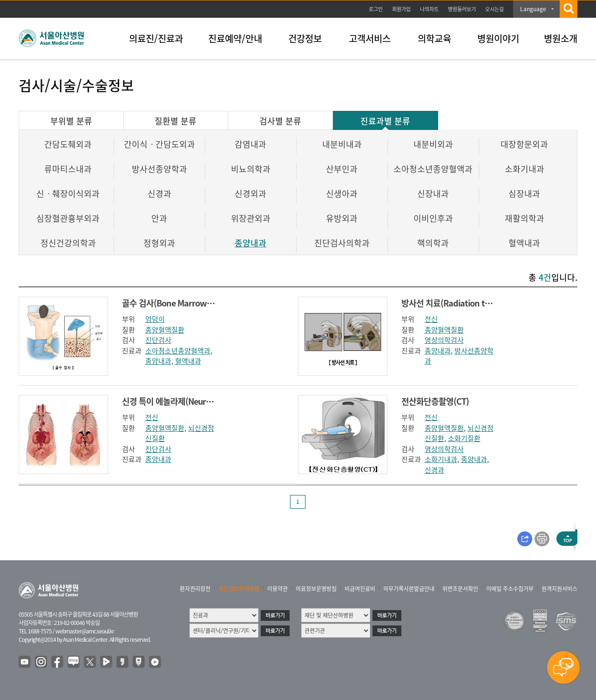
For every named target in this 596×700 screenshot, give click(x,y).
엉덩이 (155, 319)
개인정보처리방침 (239, 589)
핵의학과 (433, 243)
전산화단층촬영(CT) (435, 401)
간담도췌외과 (68, 144)
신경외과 (251, 194)
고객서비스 (370, 38)
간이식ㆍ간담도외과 (159, 144)
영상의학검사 (444, 340)
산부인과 (342, 169)
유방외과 (342, 218)
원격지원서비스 (559, 589)
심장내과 (524, 194)
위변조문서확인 (460, 589)
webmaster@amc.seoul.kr (85, 631)
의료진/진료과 (156, 38)
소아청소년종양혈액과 (433, 169)
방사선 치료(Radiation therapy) (457, 303)
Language (533, 9)
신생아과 (342, 194)
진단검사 (158, 340)
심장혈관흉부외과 (68, 218)
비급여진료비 (360, 589)
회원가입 (401, 9)
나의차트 (429, 9)
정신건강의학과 (68, 243)
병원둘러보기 (462, 9)
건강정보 (305, 38)
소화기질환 (464, 438)
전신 (431, 319)
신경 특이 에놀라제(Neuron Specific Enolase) (201, 401)
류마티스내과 (68, 169)
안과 (159, 218)
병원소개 (561, 38)
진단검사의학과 (342, 243)
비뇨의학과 (251, 169)
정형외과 (159, 243)
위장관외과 (251, 218)
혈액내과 (524, 243)
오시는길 (494, 9)
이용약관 (278, 589)
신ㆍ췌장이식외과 (68, 194)
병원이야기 (498, 38)
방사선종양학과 (159, 169)
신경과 (159, 194)
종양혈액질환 (165, 330)
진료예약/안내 (235, 38)
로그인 (376, 9)
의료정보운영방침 (316, 589)
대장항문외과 (524, 144)
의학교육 (434, 38)
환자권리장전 (195, 589)
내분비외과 (433, 144)
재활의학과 (525, 218)
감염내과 (251, 144)
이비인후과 (433, 218)
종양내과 (251, 243)
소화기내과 (525, 169)
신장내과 (433, 194)
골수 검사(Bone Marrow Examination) (190, 303)
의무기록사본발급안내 (409, 589)
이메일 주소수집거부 (510, 589)
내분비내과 (342, 144)
